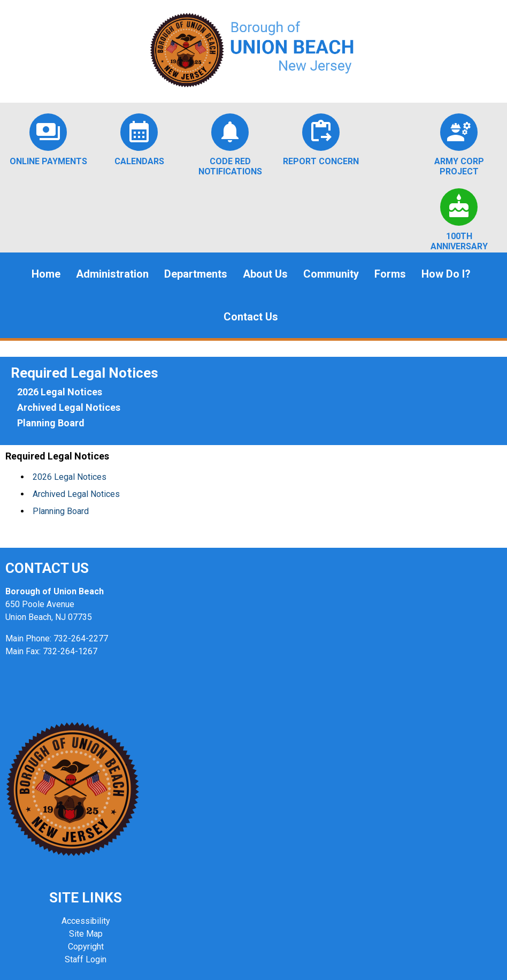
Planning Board (51, 423)
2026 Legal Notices (60, 392)
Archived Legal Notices (69, 407)
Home (46, 274)
